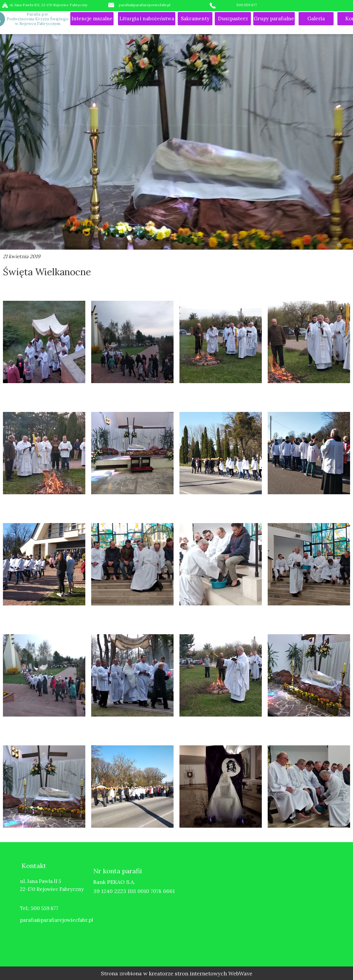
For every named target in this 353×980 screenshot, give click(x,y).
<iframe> (272, 907)
